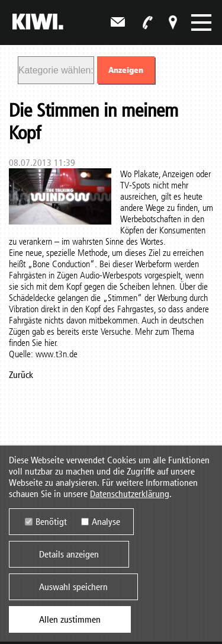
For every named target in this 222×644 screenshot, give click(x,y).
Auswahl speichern (73, 587)
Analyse (106, 522)
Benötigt (51, 522)
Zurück (21, 375)
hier (50, 343)
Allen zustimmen (70, 620)
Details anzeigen (69, 555)
